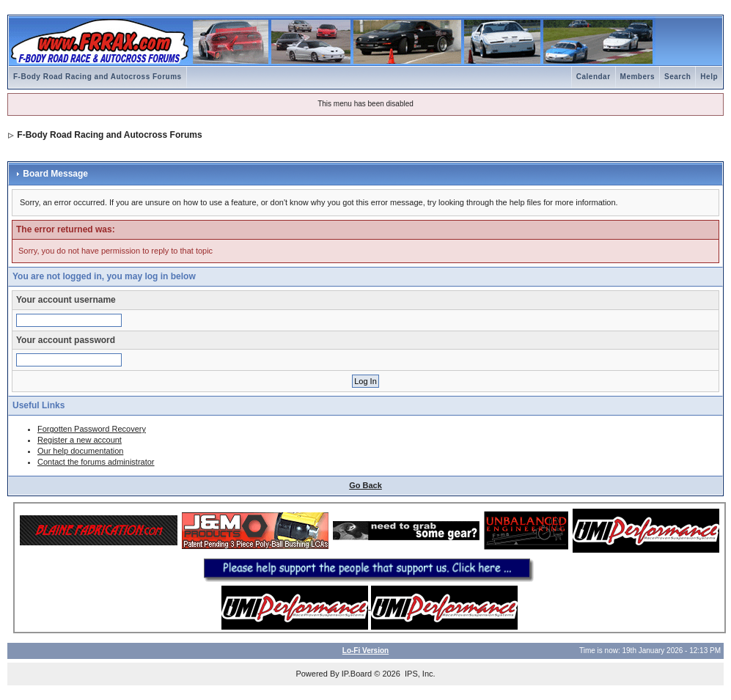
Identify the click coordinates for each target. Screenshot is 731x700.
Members (638, 77)
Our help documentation (80, 451)
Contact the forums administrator (96, 462)
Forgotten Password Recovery (92, 429)
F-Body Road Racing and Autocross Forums (98, 77)
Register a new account (80, 440)
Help (709, 77)
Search (677, 77)
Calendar (594, 77)
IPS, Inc (419, 674)
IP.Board (357, 674)
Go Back (365, 485)
